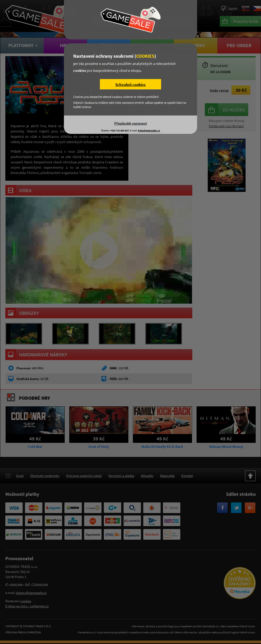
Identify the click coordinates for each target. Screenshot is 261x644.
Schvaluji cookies (130, 84)
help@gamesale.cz (149, 131)
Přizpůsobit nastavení (130, 123)
